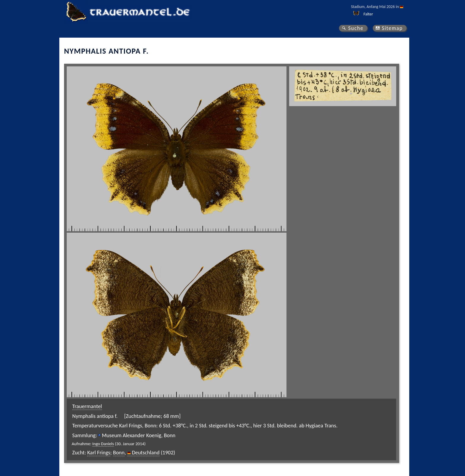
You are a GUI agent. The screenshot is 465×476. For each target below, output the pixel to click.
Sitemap (392, 28)
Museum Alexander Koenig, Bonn (138, 435)
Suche (356, 28)
